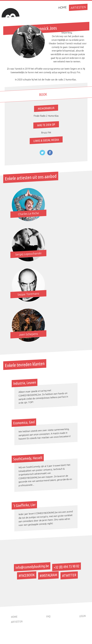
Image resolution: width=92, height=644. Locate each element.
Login (83, 616)
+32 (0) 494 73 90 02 (67, 567)
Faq (48, 616)
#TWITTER (69, 575)
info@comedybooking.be (32, 567)
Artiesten (78, 7)
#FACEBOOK (27, 575)
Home (62, 7)
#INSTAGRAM (48, 575)
